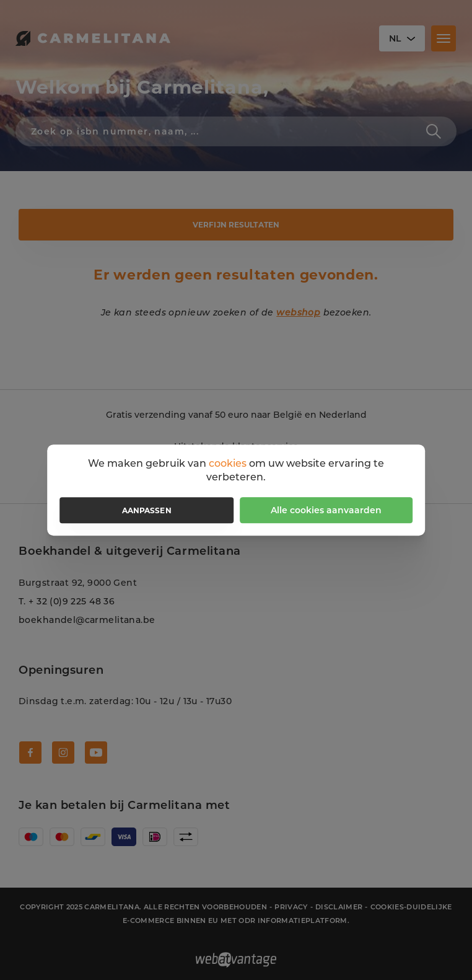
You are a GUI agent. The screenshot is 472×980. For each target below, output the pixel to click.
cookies (228, 463)
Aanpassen (147, 510)
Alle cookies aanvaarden (326, 510)
